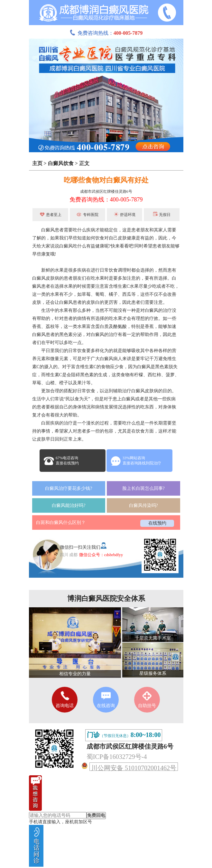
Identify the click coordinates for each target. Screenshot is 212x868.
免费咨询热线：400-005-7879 (106, 200)
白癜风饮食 (61, 163)
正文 (84, 163)
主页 (37, 163)
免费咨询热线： (106, 33)
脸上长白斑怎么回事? (143, 488)
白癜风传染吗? (143, 505)
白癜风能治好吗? (69, 505)
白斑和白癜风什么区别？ (61, 523)
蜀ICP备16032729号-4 (117, 757)
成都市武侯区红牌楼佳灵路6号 (106, 191)
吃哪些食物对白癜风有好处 (106, 180)
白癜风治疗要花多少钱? (69, 488)
